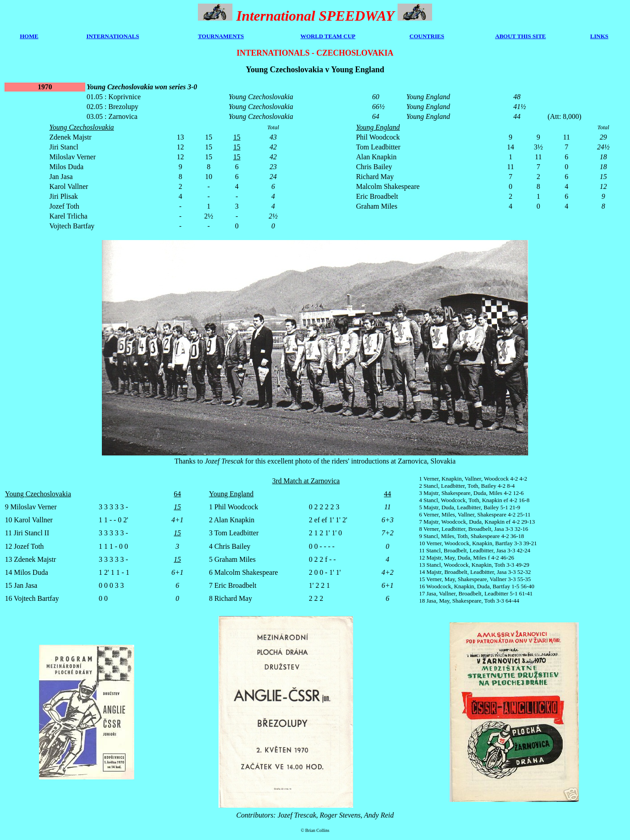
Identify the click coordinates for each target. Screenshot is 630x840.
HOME (29, 36)
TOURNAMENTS (221, 36)
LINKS (599, 36)
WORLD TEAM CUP (328, 36)
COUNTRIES (427, 36)
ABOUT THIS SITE (521, 36)
